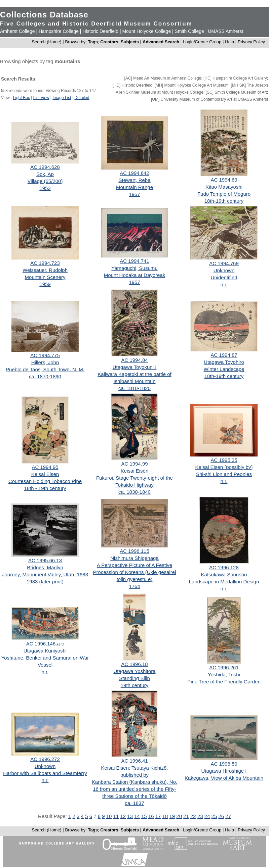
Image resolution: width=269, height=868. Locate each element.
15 (144, 816)
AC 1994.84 (134, 360)
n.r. (224, 284)
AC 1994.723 (45, 263)
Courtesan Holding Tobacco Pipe (45, 481)
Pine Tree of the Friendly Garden (224, 682)
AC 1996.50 (224, 764)
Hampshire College (59, 31)
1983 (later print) (45, 582)
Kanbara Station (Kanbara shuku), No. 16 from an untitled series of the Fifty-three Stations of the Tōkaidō (134, 789)
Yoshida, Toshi (224, 674)
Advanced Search (161, 42)
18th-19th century (224, 201)
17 (158, 816)
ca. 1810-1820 (134, 388)
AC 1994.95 (45, 467)
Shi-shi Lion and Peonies (224, 474)
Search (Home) (46, 42)
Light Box (22, 98)
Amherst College (17, 31)
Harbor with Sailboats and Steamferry (45, 773)
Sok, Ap (45, 174)
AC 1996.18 (134, 664)
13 (130, 816)
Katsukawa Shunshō (224, 574)
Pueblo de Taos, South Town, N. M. (45, 369)
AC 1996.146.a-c (45, 644)
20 (179, 816)
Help (229, 42)
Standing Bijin (134, 678)
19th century (135, 685)
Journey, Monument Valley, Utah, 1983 (45, 574)
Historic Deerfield (100, 31)
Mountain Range (134, 187)
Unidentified (224, 277)
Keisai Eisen (45, 474)
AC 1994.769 (224, 263)
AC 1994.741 (134, 261)
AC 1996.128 (224, 567)
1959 (45, 284)
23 (200, 816)
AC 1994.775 (45, 355)
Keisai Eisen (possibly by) (224, 467)
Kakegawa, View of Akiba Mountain (224, 778)
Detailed (82, 98)
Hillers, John (45, 362)
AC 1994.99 (134, 464)
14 (137, 816)
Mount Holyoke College (146, 31)
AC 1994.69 (224, 180)
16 (151, 816)
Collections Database (44, 15)
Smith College (189, 31)
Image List (62, 98)
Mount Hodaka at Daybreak (135, 275)
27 (228, 816)
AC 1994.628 (45, 167)
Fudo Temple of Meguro (224, 194)
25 (214, 816)
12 (123, 816)
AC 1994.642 (134, 173)
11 (116, 816)
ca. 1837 (134, 803)
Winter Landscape (224, 369)
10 (109, 816)
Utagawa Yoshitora (134, 671)
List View (41, 98)
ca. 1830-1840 (134, 492)
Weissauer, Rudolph (45, 270)
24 (207, 816)
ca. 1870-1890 (45, 376)
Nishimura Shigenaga (134, 558)
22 (193, 816)
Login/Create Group (203, 42)
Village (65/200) (45, 181)
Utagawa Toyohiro (224, 362)
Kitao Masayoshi (224, 187)
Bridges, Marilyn (45, 567)
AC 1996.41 (134, 761)
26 (221, 816)
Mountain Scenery (45, 277)
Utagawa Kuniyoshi (45, 651)
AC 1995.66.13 (45, 560)
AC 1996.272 (45, 759)
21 (186, 816)
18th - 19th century (45, 488)
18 (165, 816)
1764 (134, 586)
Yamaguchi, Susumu (134, 268)
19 (172, 816)
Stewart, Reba (134, 180)
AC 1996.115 (134, 551)
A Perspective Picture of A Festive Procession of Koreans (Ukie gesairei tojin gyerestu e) (135, 572)
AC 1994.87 (224, 355)
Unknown (224, 270)
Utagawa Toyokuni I (135, 367)
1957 (134, 194)
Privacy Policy (251, 42)
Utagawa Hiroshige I (224, 771)
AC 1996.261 (224, 667)
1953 (45, 188)
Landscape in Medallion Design (224, 582)
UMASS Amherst (225, 31)
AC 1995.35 (224, 460)
